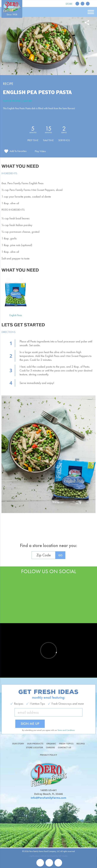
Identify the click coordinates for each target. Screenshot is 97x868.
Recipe (8, 84)
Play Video (40, 151)
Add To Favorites (18, 151)
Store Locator (34, 747)
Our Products (35, 744)
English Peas (16, 315)
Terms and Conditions (66, 730)
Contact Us (65, 747)
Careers (50, 747)
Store (69, 4)
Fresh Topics (66, 744)
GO (60, 555)
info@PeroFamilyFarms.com (48, 798)
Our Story (18, 744)
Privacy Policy (48, 755)
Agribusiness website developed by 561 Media (48, 856)
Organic (51, 744)
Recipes (81, 744)
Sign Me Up (30, 724)
